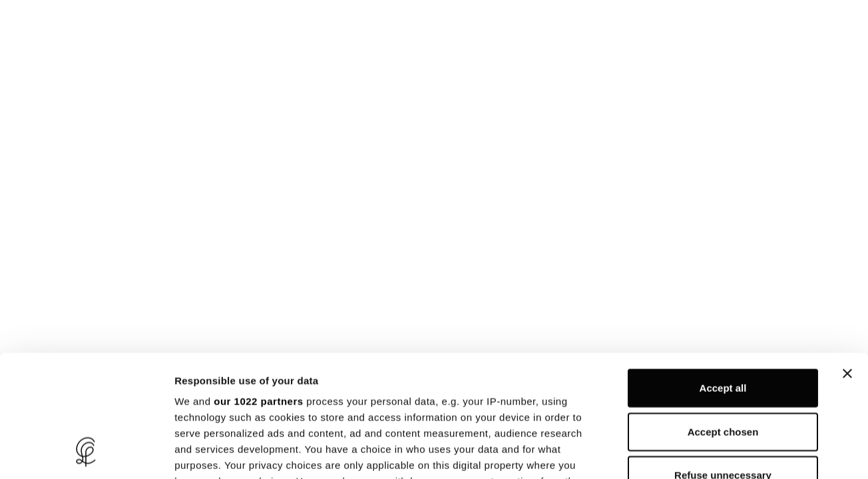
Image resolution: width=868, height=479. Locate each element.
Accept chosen (723, 319)
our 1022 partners (258, 289)
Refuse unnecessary (723, 363)
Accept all (723, 276)
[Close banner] (847, 261)
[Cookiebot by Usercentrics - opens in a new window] (86, 453)
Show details (699, 453)
